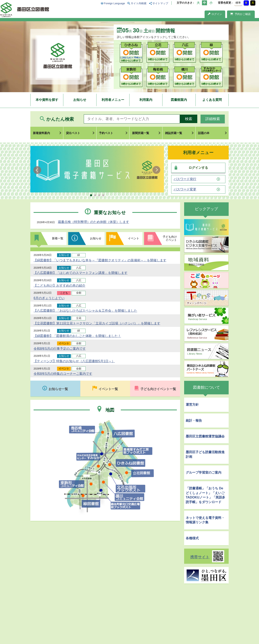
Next (156, 170)
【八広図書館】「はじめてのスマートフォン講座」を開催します (81, 273)
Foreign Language (115, 3)
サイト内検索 (139, 3)
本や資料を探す (47, 100)
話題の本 (204, 133)
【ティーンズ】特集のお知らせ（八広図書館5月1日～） (74, 361)
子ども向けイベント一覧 (158, 389)
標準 (238, 3)
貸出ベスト (73, 133)
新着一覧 (58, 238)
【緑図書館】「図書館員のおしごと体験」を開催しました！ (77, 336)
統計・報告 (194, 421)
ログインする (198, 168)
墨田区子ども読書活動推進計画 (205, 454)
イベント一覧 (108, 389)
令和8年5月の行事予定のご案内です (60, 349)
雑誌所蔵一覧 (174, 133)
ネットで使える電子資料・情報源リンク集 (205, 520)
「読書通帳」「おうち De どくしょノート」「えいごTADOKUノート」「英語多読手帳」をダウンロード (205, 495)
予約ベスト (106, 133)
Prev (38, 170)
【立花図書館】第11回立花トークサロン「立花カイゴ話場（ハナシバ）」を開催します (97, 323)
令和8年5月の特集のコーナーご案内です (63, 374)
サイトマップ (160, 3)
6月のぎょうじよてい (49, 298)
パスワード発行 (185, 179)
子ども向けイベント (170, 238)
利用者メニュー (113, 100)
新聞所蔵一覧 (141, 133)
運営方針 (192, 405)
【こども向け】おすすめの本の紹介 (59, 286)
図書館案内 (179, 100)
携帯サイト (200, 557)
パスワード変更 (185, 189)
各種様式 (192, 538)
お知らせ (80, 100)
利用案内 (146, 100)
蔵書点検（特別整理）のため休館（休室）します (93, 222)
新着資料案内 (41, 133)
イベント (134, 238)
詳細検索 (213, 119)
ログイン (215, 14)
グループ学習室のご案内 (204, 472)
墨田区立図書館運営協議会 (205, 436)
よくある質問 (212, 100)
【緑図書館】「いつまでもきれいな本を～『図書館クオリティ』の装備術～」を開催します (100, 260)
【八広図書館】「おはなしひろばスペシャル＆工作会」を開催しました (85, 311)
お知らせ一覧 (58, 389)
